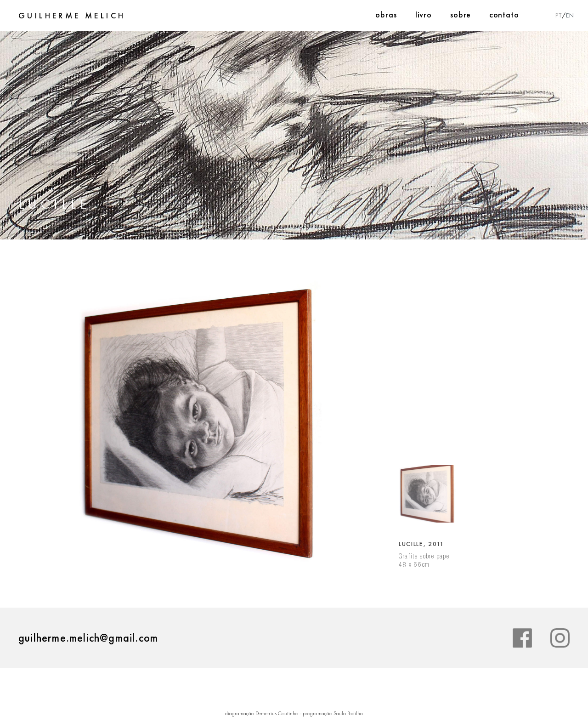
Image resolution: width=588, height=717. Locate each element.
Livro (424, 14)
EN (570, 15)
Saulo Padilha (348, 713)
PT (559, 15)
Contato (504, 14)
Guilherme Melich (72, 16)
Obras (386, 14)
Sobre (461, 14)
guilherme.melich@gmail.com (88, 638)
